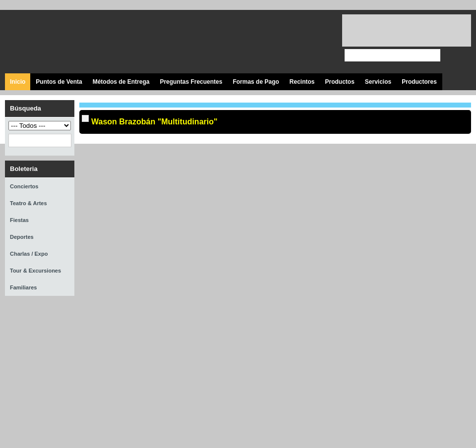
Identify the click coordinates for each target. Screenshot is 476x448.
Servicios (378, 82)
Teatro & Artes (29, 203)
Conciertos (24, 186)
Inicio (18, 82)
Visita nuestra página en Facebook (249, 42)
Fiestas (19, 220)
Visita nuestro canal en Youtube (294, 42)
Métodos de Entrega (121, 82)
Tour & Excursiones (35, 271)
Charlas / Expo (29, 254)
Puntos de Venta (59, 82)
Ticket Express (64, 40)
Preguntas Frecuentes (191, 82)
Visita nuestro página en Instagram (316, 42)
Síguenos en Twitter (271, 42)
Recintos (302, 82)
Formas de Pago (256, 82)
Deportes (22, 237)
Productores (419, 82)
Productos (339, 82)
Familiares (23, 287)
